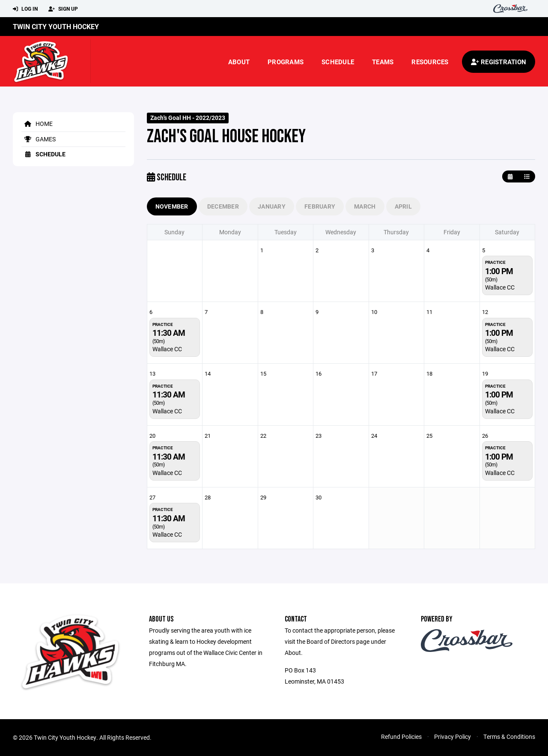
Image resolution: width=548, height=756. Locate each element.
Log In (25, 9)
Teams (383, 62)
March (365, 206)
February (320, 206)
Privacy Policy (453, 737)
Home (37, 124)
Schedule (338, 62)
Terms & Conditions (509, 737)
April (403, 206)
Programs (286, 62)
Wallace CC (500, 287)
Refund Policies (401, 737)
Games (39, 139)
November (172, 206)
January (272, 206)
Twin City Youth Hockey (56, 26)
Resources (430, 62)
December (223, 206)
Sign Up (63, 9)
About (239, 62)
